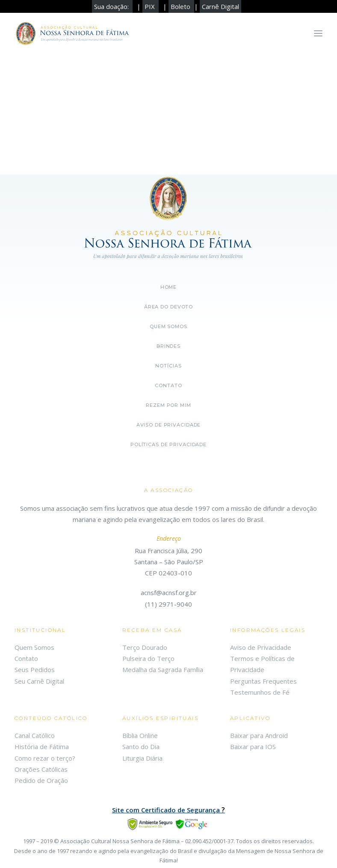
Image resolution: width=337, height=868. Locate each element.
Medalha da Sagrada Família (163, 670)
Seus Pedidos (35, 670)
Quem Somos (34, 647)
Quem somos (168, 326)
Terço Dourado (145, 647)
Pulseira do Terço (148, 658)
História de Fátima (42, 747)
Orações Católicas (41, 769)
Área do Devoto (168, 307)
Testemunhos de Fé (260, 692)
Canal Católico (35, 735)
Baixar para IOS (253, 747)
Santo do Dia (141, 747)
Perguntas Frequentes (263, 681)
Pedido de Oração (41, 780)
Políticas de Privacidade (168, 444)
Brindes (168, 346)
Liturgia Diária (142, 758)
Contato (168, 385)
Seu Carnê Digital (39, 681)
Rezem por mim (168, 405)
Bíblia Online (140, 735)
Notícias (168, 366)
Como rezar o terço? (45, 758)
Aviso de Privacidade (169, 425)
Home (169, 287)
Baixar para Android (259, 735)
